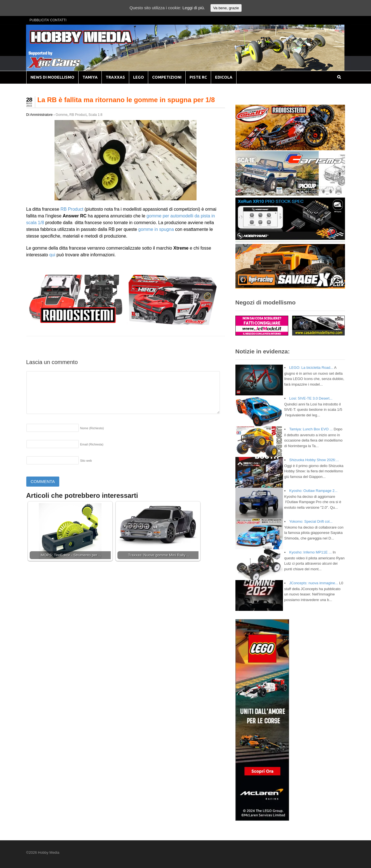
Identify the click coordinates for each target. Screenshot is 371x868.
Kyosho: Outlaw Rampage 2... (314, 491)
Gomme (62, 115)
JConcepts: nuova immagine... (314, 583)
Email (92, 444)
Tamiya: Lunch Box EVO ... (311, 429)
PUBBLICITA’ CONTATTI (48, 20)
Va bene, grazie (226, 8)
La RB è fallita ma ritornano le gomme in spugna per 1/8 (126, 100)
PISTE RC (198, 77)
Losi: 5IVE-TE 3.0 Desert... (311, 398)
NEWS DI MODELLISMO (52, 77)
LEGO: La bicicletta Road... (311, 368)
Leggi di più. (194, 8)
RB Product (78, 115)
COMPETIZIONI (167, 77)
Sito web (86, 461)
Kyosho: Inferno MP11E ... (311, 552)
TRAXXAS (115, 77)
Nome (92, 428)
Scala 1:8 (95, 115)
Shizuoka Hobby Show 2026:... (314, 460)
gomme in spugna (156, 229)
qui (52, 255)
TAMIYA (90, 77)
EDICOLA (224, 77)
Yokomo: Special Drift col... (311, 521)
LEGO (139, 77)
